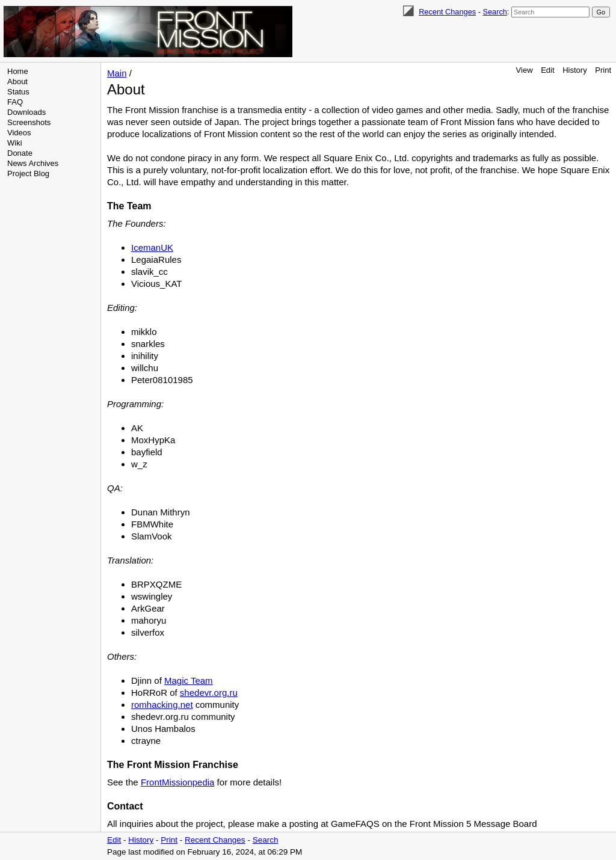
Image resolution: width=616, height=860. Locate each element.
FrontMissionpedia (178, 782)
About (17, 81)
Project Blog (28, 174)
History (574, 70)
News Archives (33, 163)
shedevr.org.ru (209, 693)
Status (18, 92)
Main (117, 73)
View (525, 70)
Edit (547, 70)
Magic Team (189, 680)
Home (18, 71)
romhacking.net (162, 705)
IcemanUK (152, 247)
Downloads (26, 112)
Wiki (15, 143)
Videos (19, 133)
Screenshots (29, 122)
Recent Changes (447, 12)
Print (603, 70)
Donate (20, 153)
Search (494, 12)
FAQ (15, 102)
